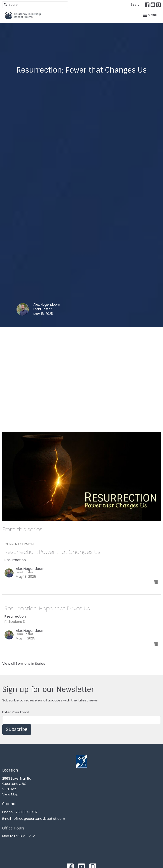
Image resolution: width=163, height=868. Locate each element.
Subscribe (17, 729)
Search (136, 5)
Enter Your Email (15, 712)
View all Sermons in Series (24, 663)
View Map (10, 794)
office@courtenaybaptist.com (39, 819)
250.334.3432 (27, 812)
